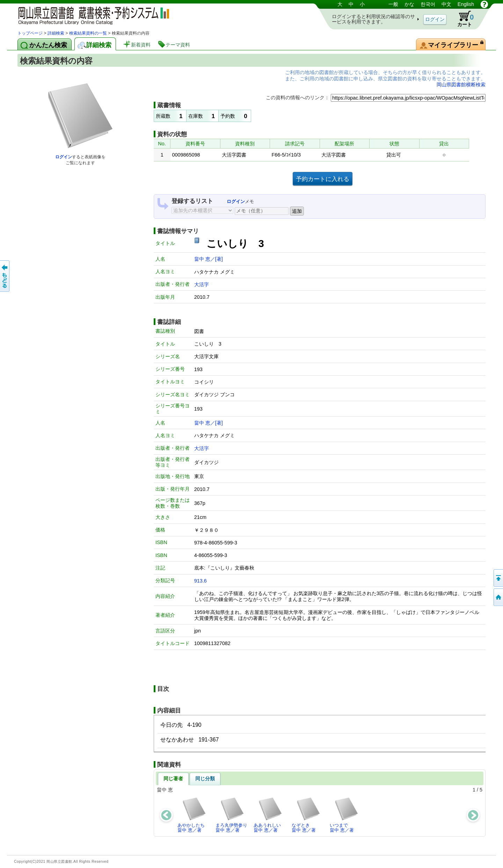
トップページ (30, 33)
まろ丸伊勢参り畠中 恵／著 (231, 815)
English (466, 4)
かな (409, 4)
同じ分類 (205, 779)
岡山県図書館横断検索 (461, 85)
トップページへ (498, 597)
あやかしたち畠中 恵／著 (192, 815)
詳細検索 (56, 33)
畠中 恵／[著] (209, 259)
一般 (393, 4)
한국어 (428, 4)
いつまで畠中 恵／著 (344, 815)
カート (462, 19)
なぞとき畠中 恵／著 (306, 815)
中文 (446, 4)
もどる (5, 276)
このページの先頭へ (498, 578)
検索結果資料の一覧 (88, 33)
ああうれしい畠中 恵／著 (268, 815)
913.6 (201, 581)
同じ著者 (173, 779)
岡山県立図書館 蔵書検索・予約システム (91, 15)
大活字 (202, 284)
